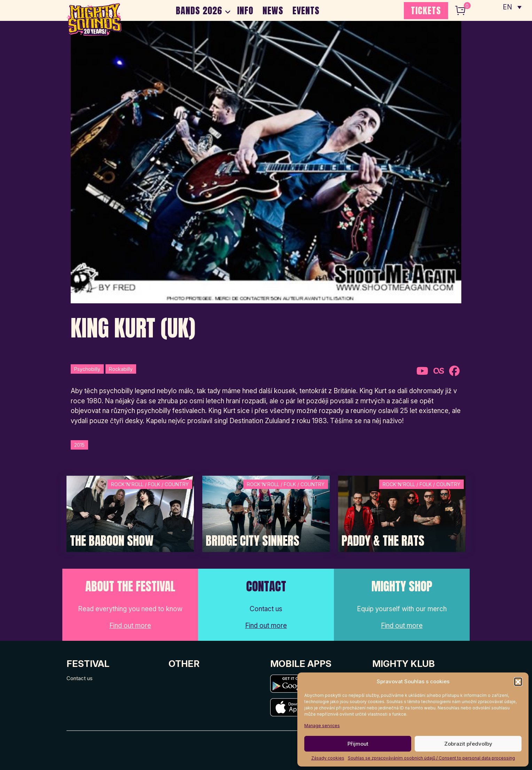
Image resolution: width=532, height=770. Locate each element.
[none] (512, 7)
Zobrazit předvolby (468, 744)
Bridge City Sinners (253, 541)
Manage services (322, 726)
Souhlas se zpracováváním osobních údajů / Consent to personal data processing (431, 758)
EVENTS (306, 10)
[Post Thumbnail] (130, 513)
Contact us (80, 678)
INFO (245, 10)
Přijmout (358, 744)
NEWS (273, 10)
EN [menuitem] (508, 7)
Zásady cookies (328, 758)
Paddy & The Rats (383, 541)
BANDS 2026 (199, 10)
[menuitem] (512, 7)
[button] (518, 682)
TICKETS (426, 10)
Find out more (130, 626)
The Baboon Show (112, 541)
